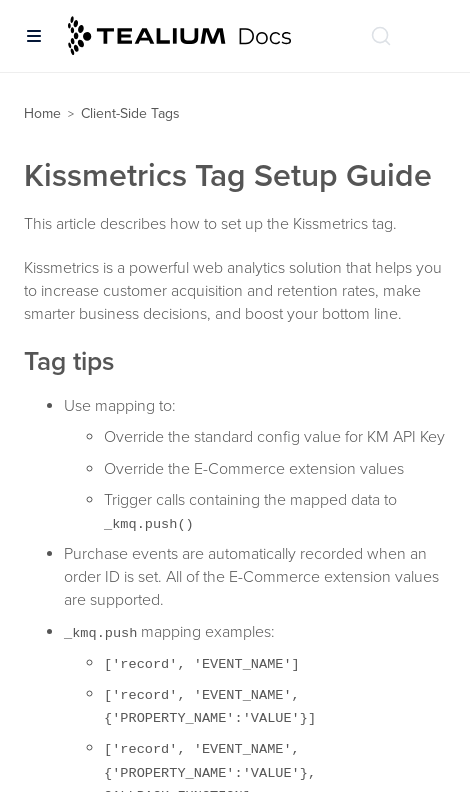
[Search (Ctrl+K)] (381, 36)
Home (42, 113)
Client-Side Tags (130, 113)
